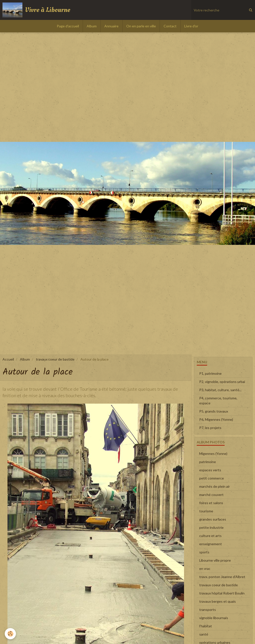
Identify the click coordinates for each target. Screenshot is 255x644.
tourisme (206, 511)
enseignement (211, 544)
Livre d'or (191, 26)
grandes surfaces (213, 519)
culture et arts (210, 536)
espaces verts (210, 470)
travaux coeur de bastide (55, 359)
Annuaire (111, 26)
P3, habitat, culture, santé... (220, 390)
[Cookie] (11, 634)
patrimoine (208, 462)
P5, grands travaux (214, 411)
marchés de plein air (215, 486)
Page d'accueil (68, 26)
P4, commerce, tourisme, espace (218, 401)
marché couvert (211, 495)
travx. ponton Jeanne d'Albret (222, 577)
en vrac (205, 568)
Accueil (8, 359)
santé (204, 634)
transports (208, 610)
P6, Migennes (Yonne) (216, 419)
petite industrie (211, 527)
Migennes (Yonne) (213, 454)
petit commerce (212, 478)
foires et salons (211, 503)
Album (92, 26)
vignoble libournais (214, 618)
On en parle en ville (141, 26)
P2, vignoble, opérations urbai (222, 382)
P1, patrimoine (210, 373)
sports (204, 552)
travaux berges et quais (218, 601)
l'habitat (206, 626)
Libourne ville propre (215, 560)
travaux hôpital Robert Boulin (222, 593)
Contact (170, 26)
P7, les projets (210, 428)
